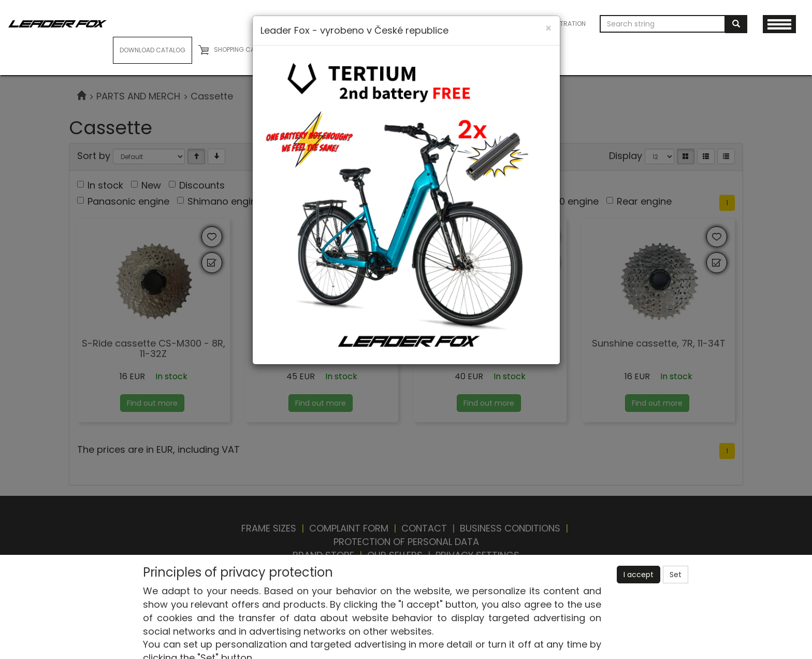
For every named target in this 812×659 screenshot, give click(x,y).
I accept (639, 575)
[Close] (548, 28)
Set (676, 575)
